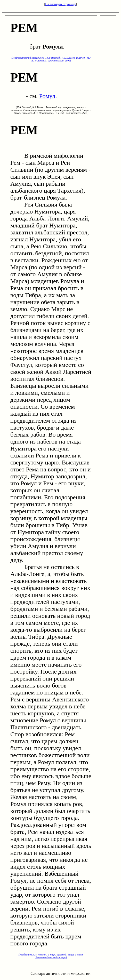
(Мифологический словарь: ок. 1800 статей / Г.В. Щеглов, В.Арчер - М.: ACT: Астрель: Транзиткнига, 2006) (51, 59)
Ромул (47, 96)
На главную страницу (60, 4)
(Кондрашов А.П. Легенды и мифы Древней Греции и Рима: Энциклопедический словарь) (51, 956)
